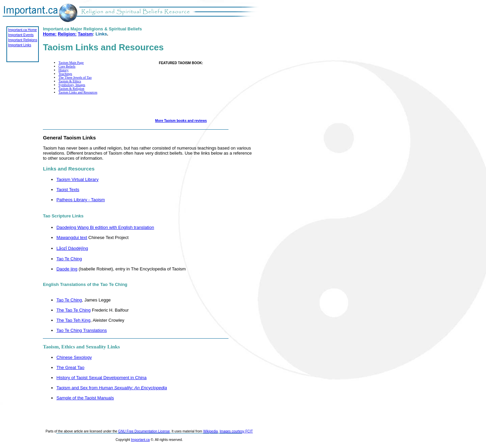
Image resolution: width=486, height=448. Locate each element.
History (63, 70)
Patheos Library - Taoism (81, 200)
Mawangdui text (72, 238)
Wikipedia (210, 431)
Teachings (65, 74)
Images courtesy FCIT (236, 431)
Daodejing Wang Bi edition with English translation (105, 227)
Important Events (21, 35)
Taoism (85, 34)
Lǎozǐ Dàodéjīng (72, 248)
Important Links (20, 45)
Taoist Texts (68, 190)
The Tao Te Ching (73, 310)
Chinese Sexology (74, 357)
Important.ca (140, 440)
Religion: (67, 34)
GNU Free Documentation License (144, 431)
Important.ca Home (22, 30)
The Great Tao (70, 367)
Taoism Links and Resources (78, 92)
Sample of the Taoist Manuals (85, 398)
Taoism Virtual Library (77, 179)
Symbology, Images (72, 85)
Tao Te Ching (69, 259)
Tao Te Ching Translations (82, 330)
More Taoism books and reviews (181, 121)
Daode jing (67, 269)
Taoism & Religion (71, 89)
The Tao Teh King (73, 320)
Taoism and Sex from (112, 388)
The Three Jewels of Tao (75, 77)
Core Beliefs (67, 66)
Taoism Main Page (71, 63)
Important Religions (23, 40)
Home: (50, 34)
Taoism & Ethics (70, 81)
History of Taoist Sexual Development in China (101, 378)
